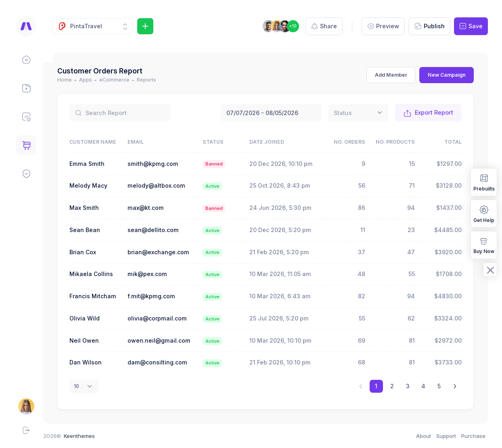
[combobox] (358, 113)
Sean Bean (94, 230)
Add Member (391, 75)
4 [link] (423, 386)
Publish (430, 26)
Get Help (484, 213)
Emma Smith (96, 164)
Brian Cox (92, 252)
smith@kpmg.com (161, 164)
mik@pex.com (155, 274)
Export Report (429, 113)
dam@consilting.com (165, 362)
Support (446, 436)
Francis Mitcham (102, 296)
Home (74, 80)
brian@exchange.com (166, 252)
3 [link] (408, 386)
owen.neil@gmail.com (167, 340)
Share (324, 26)
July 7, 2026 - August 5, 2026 (271, 113)
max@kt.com (154, 208)
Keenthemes (89, 436)
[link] (455, 386)
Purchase (473, 436)
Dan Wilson (95, 362)
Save (471, 26)
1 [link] (376, 386)
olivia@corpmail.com (165, 318)
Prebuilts (484, 182)
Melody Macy (98, 185)
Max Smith (93, 208)
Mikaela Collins (100, 274)
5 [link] (439, 386)
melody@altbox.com (164, 185)
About (424, 436)
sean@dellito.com (161, 230)
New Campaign (447, 75)
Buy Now (484, 245)
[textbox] (343, 113)
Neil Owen (93, 340)
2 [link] (392, 386)
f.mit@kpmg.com (159, 296)
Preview (383, 26)
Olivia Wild (94, 318)
